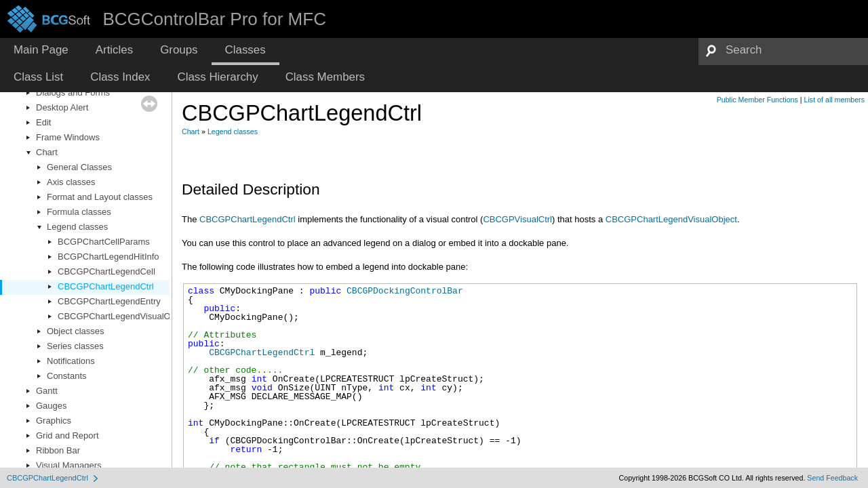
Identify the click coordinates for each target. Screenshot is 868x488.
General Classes (79, 167)
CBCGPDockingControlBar (405, 291)
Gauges (52, 406)
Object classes (76, 331)
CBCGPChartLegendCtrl (106, 286)
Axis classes (71, 182)
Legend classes (77, 227)
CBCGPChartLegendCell (106, 271)
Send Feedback (832, 478)
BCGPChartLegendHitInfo (108, 257)
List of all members (834, 100)
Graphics (54, 421)
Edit (43, 122)
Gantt (47, 391)
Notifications (71, 361)
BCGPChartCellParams (104, 242)
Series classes (75, 346)
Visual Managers (69, 465)
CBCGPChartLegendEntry (109, 301)
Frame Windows (68, 137)
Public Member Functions (757, 100)
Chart (47, 152)
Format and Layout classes (100, 197)
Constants (67, 376)
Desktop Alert (62, 107)
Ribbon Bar (58, 450)
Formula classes (79, 212)
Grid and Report (67, 435)
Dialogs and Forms (73, 93)
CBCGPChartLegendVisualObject (123, 316)
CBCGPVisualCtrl (517, 219)
